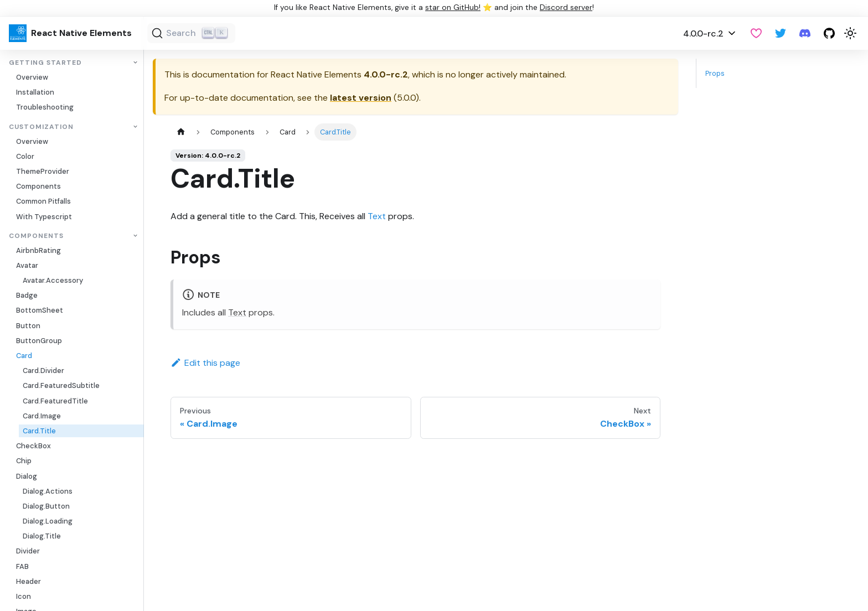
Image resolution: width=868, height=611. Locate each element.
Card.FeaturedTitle (55, 401)
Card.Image (42, 416)
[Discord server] (805, 33)
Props (715, 73)
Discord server (566, 7)
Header (29, 581)
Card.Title (39, 431)
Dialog (27, 476)
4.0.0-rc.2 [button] (703, 33)
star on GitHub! (453, 7)
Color (25, 156)
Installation (35, 92)
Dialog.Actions (48, 491)
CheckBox (33, 446)
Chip (24, 461)
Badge (27, 295)
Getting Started (45, 63)
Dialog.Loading (48, 521)
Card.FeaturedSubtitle (61, 385)
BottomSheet (40, 310)
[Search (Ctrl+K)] (191, 33)
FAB (22, 566)
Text (377, 216)
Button (28, 326)
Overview (32, 77)
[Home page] (181, 132)
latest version (361, 98)
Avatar (27, 265)
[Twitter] (781, 33)
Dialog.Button (46, 506)
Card (24, 356)
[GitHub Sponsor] (756, 33)
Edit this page (205, 363)
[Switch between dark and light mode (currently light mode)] (850, 33)
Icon (24, 596)
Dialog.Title (42, 536)
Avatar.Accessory (53, 280)
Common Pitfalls (43, 201)
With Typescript (44, 217)
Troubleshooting (45, 107)
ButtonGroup (39, 341)
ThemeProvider (43, 171)
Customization (41, 127)
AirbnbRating (38, 250)
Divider (28, 551)
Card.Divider (43, 371)
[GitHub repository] (829, 33)
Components (38, 186)
